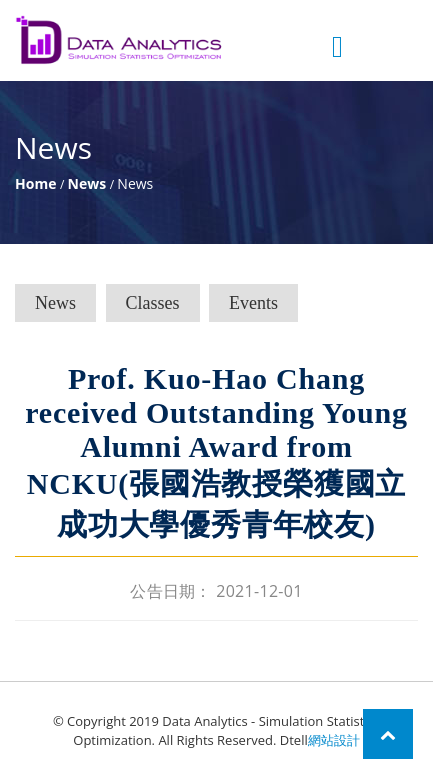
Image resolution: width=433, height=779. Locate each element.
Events (253, 303)
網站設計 (334, 740)
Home (35, 183)
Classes (153, 303)
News (87, 183)
